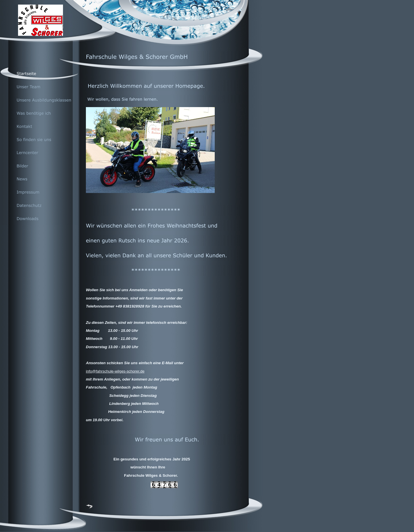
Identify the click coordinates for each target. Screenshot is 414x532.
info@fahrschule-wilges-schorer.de (115, 371)
